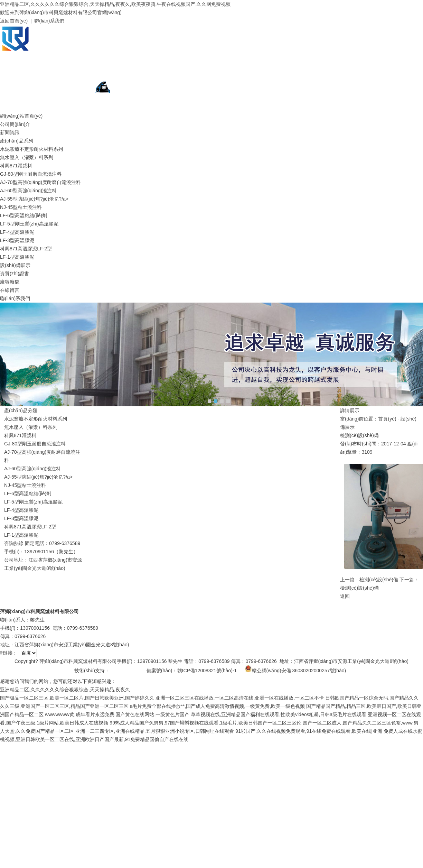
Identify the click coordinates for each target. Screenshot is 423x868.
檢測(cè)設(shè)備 (379, 580)
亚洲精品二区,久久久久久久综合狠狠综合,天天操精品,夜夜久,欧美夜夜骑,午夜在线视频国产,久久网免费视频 (115, 4)
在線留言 (10, 290)
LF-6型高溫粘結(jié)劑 (23, 215)
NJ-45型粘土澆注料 (21, 207)
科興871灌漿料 (16, 166)
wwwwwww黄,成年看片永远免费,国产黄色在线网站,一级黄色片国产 (117, 714)
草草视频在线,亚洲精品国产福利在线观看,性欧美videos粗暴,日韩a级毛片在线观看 (279, 714)
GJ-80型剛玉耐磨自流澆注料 (31, 174)
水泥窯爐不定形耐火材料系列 (31, 149)
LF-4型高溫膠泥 (17, 232)
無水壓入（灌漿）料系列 (27, 157)
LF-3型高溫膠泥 (17, 240)
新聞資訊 (10, 132)
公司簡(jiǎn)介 (15, 124)
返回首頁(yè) (14, 21)
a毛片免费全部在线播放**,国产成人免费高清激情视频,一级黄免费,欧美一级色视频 (217, 706)
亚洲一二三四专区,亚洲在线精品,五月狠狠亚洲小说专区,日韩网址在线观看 (155, 731)
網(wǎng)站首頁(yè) (21, 116)
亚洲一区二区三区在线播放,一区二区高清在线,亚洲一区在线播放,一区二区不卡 (240, 698)
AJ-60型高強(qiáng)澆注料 (28, 191)
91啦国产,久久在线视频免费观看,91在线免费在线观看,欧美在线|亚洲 (309, 731)
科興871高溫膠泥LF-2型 (26, 249)
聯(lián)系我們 (49, 21)
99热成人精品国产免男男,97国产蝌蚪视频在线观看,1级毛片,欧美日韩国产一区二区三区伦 (205, 723)
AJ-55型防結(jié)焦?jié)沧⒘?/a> (34, 199)
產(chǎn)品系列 (17, 141)
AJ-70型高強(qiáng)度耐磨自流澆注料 (40, 182)
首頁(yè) (387, 419)
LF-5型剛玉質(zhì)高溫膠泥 (29, 224)
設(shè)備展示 (15, 265)
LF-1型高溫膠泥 (17, 257)
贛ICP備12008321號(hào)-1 (207, 671)
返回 (345, 596)
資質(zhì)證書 (15, 274)
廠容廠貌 (10, 282)
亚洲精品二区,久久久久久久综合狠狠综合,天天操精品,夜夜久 (65, 690)
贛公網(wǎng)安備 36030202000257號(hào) (296, 669)
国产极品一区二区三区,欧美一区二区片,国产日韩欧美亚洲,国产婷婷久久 (77, 698)
